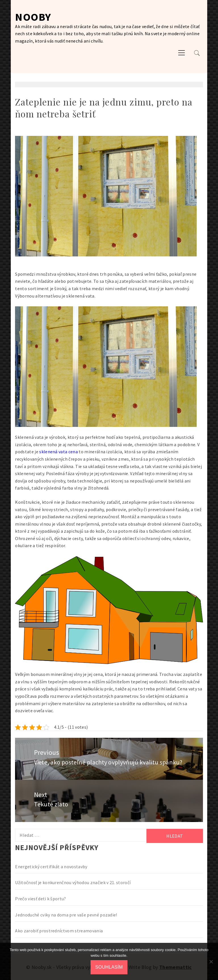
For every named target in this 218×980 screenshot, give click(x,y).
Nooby (33, 17)
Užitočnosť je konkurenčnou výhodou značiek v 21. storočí (73, 882)
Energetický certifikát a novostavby (51, 867)
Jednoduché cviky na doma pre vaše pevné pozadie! (66, 915)
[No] (211, 962)
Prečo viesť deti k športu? (40, 899)
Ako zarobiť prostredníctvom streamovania (59, 931)
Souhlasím (109, 967)
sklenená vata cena (58, 452)
